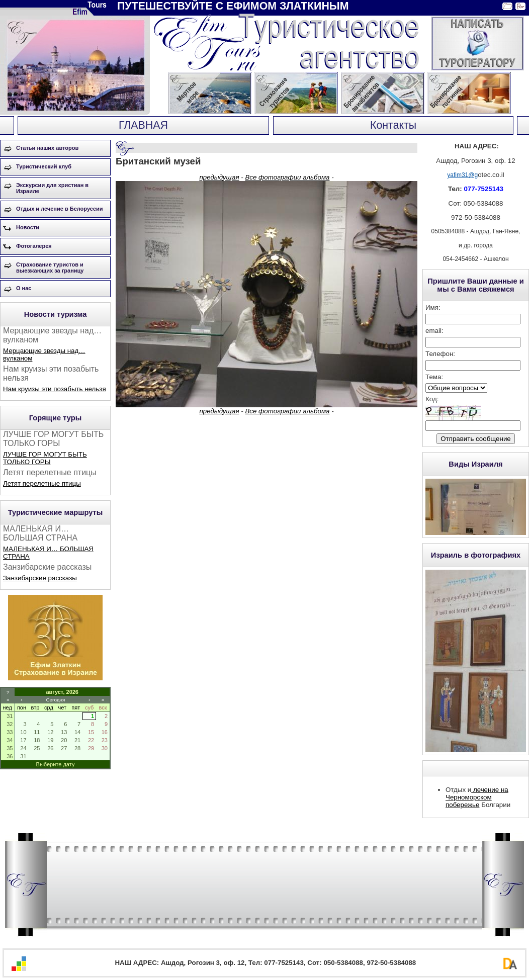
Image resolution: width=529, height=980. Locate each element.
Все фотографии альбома (287, 177)
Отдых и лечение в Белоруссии (60, 209)
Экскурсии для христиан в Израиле (52, 188)
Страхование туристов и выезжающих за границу (50, 268)
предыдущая (219, 177)
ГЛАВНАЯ (143, 125)
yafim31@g (462, 175)
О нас (24, 288)
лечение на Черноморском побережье (477, 797)
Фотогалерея (34, 246)
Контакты (393, 125)
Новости (28, 227)
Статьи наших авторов (47, 148)
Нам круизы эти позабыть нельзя (55, 389)
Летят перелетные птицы (42, 483)
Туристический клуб (44, 166)
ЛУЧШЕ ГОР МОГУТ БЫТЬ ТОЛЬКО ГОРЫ (45, 458)
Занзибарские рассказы (40, 578)
